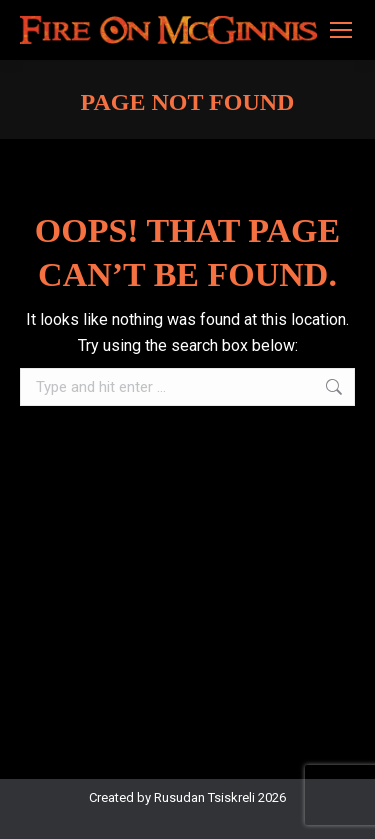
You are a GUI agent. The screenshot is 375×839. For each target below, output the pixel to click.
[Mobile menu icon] (341, 30)
